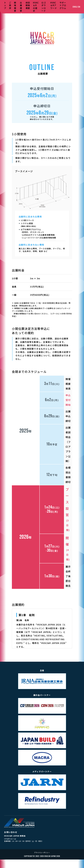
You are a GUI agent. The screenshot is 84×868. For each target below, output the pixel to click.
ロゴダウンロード (44, 7)
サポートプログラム (63, 5)
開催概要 (15, 7)
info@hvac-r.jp (10, 839)
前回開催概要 (28, 5)
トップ (5, 5)
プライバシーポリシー (42, 852)
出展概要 (21, 7)
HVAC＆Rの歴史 (36, 7)
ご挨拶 (10, 5)
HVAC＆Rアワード (54, 5)
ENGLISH (77, 7)
